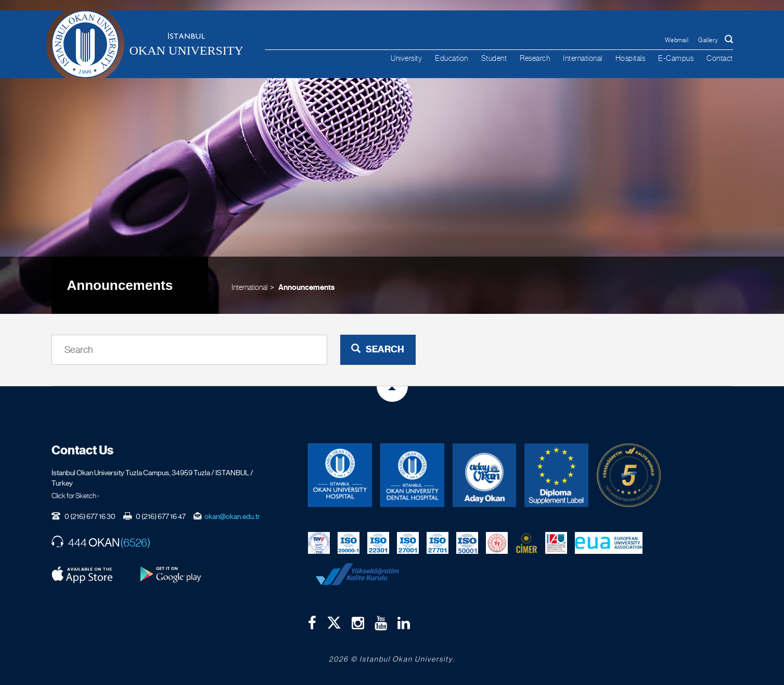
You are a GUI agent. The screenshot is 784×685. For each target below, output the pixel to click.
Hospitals (631, 58)
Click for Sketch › (75, 496)
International (583, 58)
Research (535, 58)
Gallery (708, 40)
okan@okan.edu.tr (232, 516)
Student (494, 58)
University (406, 58)
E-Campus (676, 58)
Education (452, 58)
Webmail (677, 40)
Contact (720, 58)
